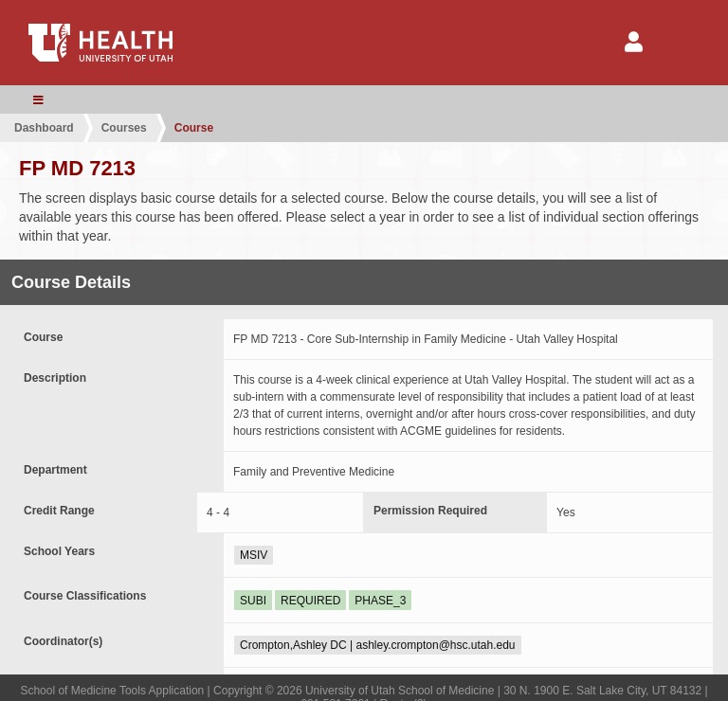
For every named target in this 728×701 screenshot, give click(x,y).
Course (194, 128)
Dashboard (44, 128)
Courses (124, 128)
